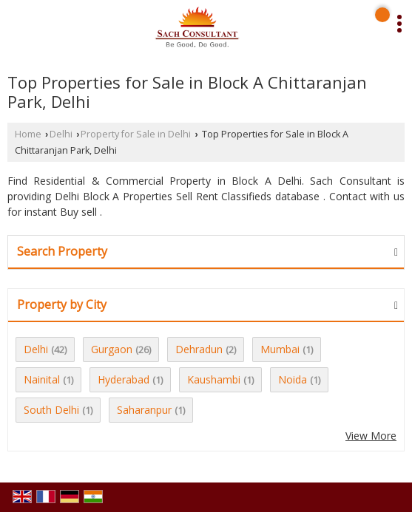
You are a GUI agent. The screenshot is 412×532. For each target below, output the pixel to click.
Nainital (42, 379)
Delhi (61, 134)
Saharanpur (144, 410)
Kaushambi (214, 379)
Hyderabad (124, 379)
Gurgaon (112, 349)
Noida (293, 379)
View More (371, 436)
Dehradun (199, 349)
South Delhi (51, 410)
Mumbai (280, 349)
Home (28, 134)
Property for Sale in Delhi (136, 134)
